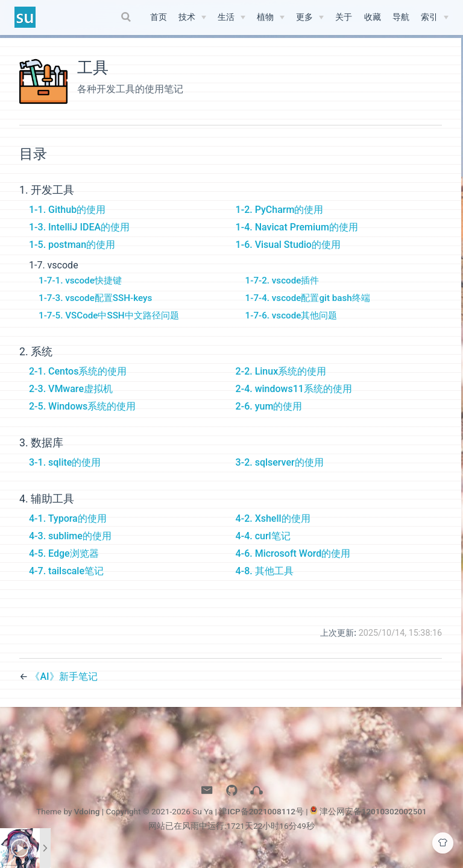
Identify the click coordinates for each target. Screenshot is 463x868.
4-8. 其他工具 (262, 582)
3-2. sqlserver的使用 (277, 474)
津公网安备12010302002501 (373, 822)
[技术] (192, 17)
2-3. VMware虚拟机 (71, 400)
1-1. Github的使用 (67, 221)
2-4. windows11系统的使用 (291, 400)
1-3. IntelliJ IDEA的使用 (79, 239)
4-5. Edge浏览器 (64, 565)
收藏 (373, 17)
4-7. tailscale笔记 (66, 582)
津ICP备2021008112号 (261, 822)
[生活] (231, 17)
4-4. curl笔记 (260, 547)
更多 (304, 17)
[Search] (128, 17)
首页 (159, 17)
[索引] (435, 17)
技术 (187, 17)
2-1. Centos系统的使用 (78, 383)
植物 (265, 17)
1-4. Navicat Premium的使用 (294, 239)
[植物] (271, 17)
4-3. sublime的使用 (70, 547)
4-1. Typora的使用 (68, 530)
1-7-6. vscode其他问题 (288, 327)
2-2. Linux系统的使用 (278, 383)
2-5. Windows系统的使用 (82, 418)
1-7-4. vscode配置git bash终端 (305, 309)
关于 (344, 17)
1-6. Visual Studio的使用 (285, 256)
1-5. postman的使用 (72, 256)
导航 (401, 17)
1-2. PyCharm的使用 (277, 221)
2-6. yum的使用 (266, 418)
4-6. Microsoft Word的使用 (290, 565)
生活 (226, 17)
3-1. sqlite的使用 (65, 474)
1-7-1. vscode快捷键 (80, 292)
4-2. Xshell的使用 (270, 530)
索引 (429, 17)
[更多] (310, 17)
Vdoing (87, 822)
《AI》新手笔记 (64, 687)
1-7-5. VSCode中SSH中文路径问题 (109, 327)
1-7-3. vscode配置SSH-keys (95, 309)
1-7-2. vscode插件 (279, 292)
